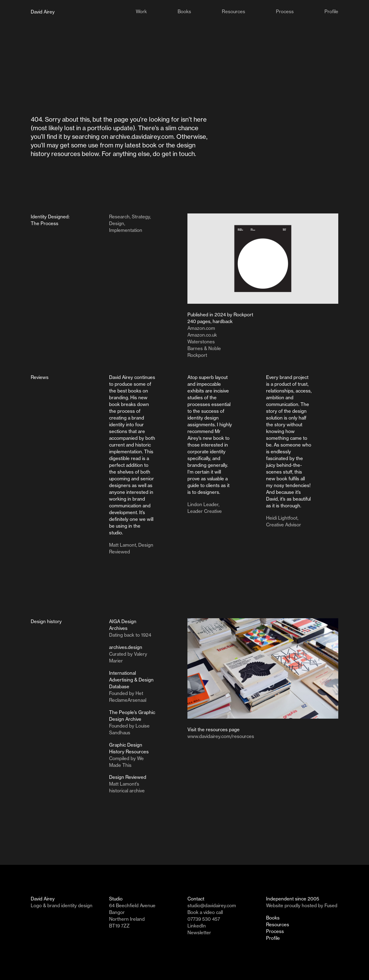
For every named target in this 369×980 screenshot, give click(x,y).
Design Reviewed (128, 777)
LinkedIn (197, 926)
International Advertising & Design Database (131, 680)
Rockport (197, 355)
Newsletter (199, 933)
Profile (273, 938)
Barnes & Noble (204, 348)
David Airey (43, 12)
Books (273, 918)
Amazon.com (201, 328)
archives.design (126, 647)
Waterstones (201, 342)
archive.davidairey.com (142, 137)
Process (275, 931)
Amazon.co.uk (202, 335)
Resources (278, 925)
